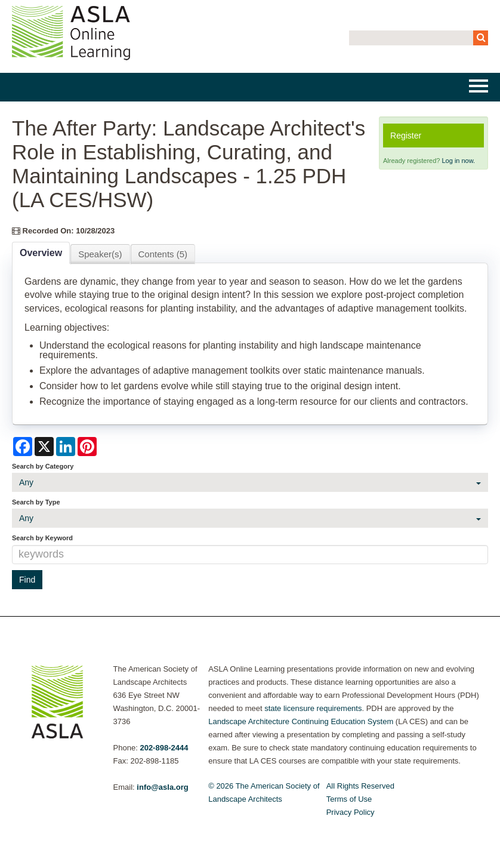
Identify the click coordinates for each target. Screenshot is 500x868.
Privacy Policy (351, 812)
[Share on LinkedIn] (66, 447)
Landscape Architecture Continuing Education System (301, 721)
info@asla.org (162, 787)
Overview (41, 253)
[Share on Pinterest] (87, 447)
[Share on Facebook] (23, 447)
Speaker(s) (100, 254)
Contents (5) (163, 254)
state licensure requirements (313, 708)
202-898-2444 (164, 748)
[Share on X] (44, 447)
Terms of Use (349, 799)
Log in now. (458, 161)
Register (406, 136)
